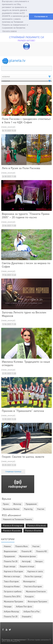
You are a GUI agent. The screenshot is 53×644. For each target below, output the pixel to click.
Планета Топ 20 (11, 561)
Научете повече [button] (10, 31)
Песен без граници (33, 576)
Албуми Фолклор (11, 611)
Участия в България (33, 586)
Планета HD (41, 551)
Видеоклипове (10, 551)
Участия (36, 546)
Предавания (9, 556)
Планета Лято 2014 (12, 596)
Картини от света (35, 571)
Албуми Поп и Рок (32, 611)
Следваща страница (13, 471)
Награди (8, 606)
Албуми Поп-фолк (24, 606)
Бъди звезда (10, 566)
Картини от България (13, 571)
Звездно (39, 561)
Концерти (29, 596)
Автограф (26, 561)
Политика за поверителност (14, 639)
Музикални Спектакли (36, 591)
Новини (7, 546)
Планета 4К (26, 551)
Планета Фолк (22, 546)
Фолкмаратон (29, 581)
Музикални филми (28, 556)
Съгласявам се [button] (41, 17)
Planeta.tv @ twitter (33, 530)
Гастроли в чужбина (13, 591)
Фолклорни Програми (37, 601)
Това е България (11, 581)
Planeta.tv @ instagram (13, 525)
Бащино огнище (27, 566)
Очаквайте (27, 616)
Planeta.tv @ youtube (12, 530)
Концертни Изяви (12, 586)
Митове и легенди (12, 576)
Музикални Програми (13, 601)
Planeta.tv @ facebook (36, 525)
